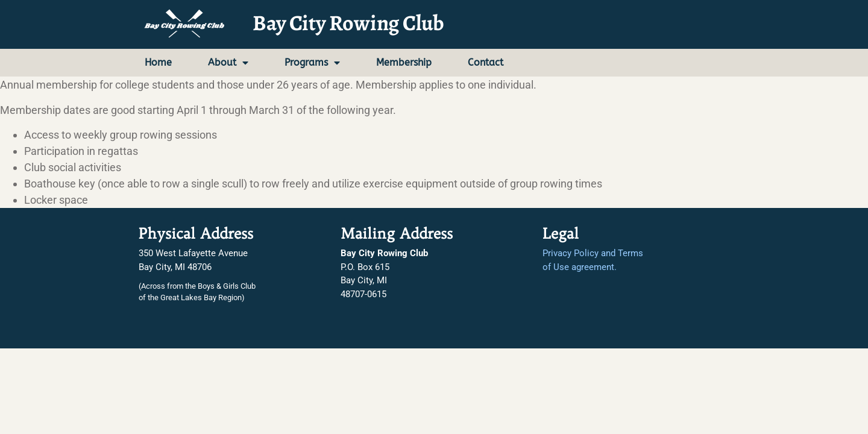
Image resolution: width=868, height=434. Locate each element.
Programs (312, 63)
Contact (486, 62)
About (228, 63)
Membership (404, 62)
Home (158, 62)
